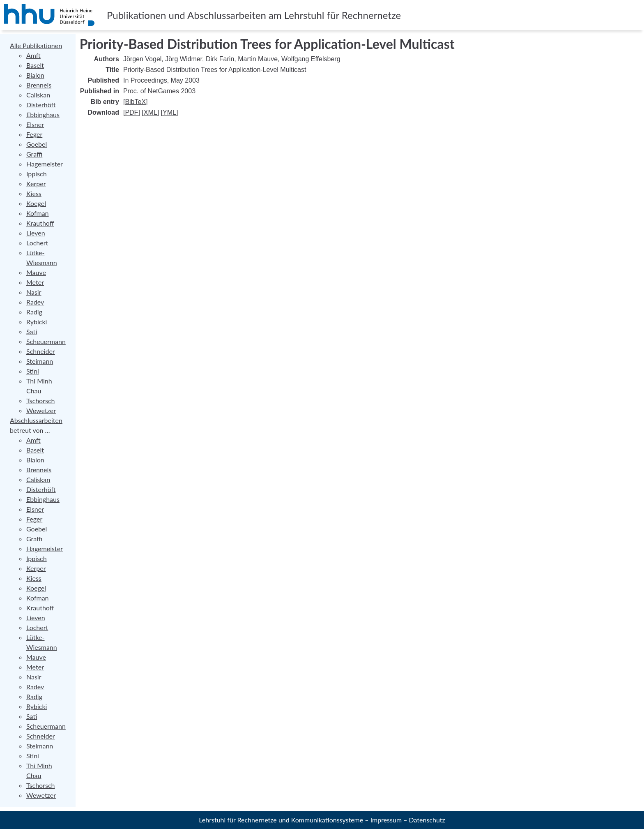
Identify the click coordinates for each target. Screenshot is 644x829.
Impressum (386, 820)
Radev (35, 302)
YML (169, 112)
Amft (33, 55)
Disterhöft (41, 105)
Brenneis (39, 85)
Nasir (34, 292)
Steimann (40, 361)
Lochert (37, 243)
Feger (34, 134)
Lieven (36, 233)
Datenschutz (427, 820)
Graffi (34, 154)
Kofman (38, 213)
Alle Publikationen (36, 45)
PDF (131, 112)
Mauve (36, 272)
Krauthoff (40, 223)
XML (151, 112)
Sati (32, 331)
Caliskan (38, 95)
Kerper (36, 184)
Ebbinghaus (43, 114)
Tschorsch (40, 401)
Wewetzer (41, 410)
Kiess (34, 193)
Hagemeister (45, 164)
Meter (35, 282)
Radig (34, 312)
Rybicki (37, 322)
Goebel (37, 144)
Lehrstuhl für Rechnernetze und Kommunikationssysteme (281, 820)
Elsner (35, 124)
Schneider (41, 351)
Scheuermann (46, 341)
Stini (33, 371)
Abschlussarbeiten (36, 420)
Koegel (36, 203)
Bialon (35, 75)
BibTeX (135, 102)
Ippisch (37, 174)
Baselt (35, 65)
